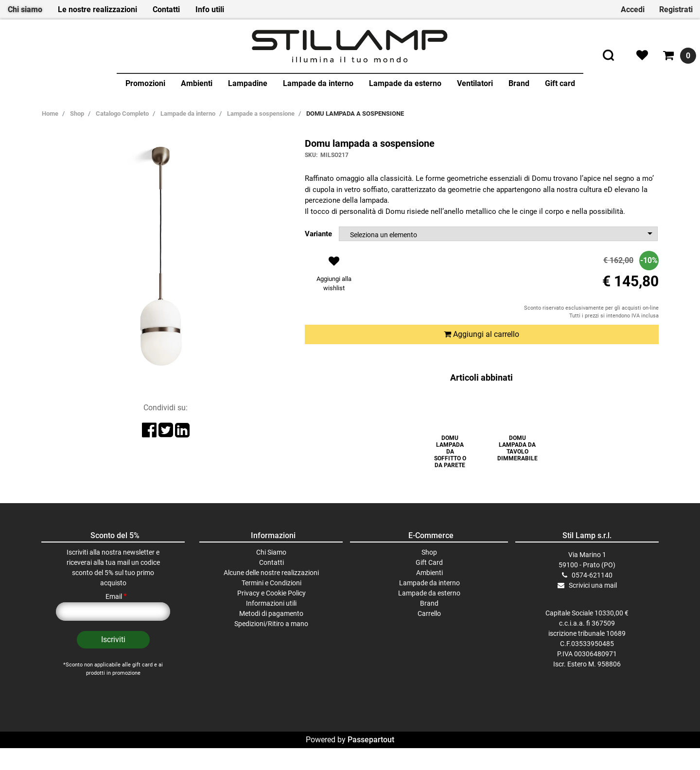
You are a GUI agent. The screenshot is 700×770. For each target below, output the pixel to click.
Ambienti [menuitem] (197, 83)
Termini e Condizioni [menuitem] (271, 605)
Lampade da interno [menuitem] (318, 83)
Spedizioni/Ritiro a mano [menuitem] (271, 646)
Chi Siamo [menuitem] (271, 574)
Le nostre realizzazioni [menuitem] (97, 9)
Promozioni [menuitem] (145, 83)
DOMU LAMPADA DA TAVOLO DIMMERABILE (517, 448)
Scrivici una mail (593, 607)
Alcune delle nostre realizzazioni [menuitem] (271, 595)
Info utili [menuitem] (210, 9)
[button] (113, 662)
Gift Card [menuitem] (429, 584)
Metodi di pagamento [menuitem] (271, 635)
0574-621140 (592, 597)
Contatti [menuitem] (166, 9)
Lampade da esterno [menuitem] (405, 83)
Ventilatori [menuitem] (475, 83)
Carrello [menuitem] (429, 635)
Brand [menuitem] (519, 83)
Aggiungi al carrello (481, 334)
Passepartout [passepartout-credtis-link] (371, 761)
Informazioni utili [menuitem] (271, 625)
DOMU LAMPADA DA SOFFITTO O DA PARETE (450, 452)
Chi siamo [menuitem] (25, 9)
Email (116, 618)
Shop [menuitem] (429, 574)
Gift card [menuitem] (560, 83)
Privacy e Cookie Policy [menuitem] (271, 615)
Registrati (676, 9)
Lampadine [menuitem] (248, 83)
